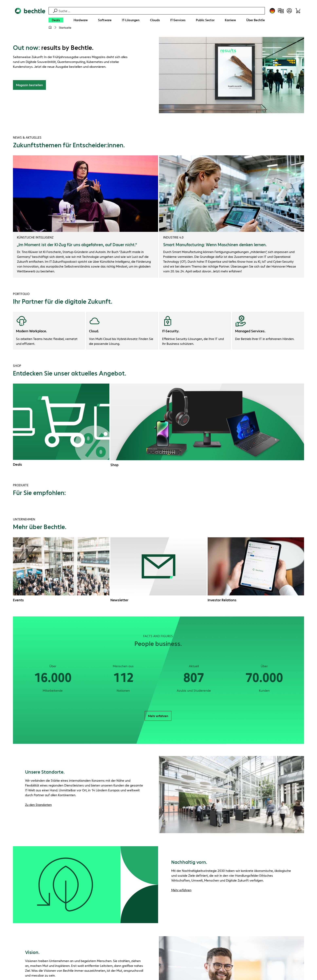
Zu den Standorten (38, 805)
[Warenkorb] (298, 11)
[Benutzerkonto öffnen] (289, 11)
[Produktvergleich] (281, 11)
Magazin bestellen (29, 85)
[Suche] (161, 11)
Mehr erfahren (158, 716)
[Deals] (56, 20)
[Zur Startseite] (30, 20)
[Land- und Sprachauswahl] (272, 11)
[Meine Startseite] (50, 27)
